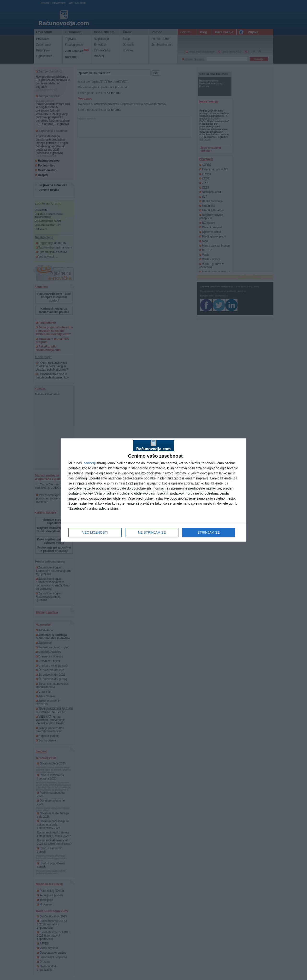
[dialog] (153, 490)
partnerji (90, 463)
